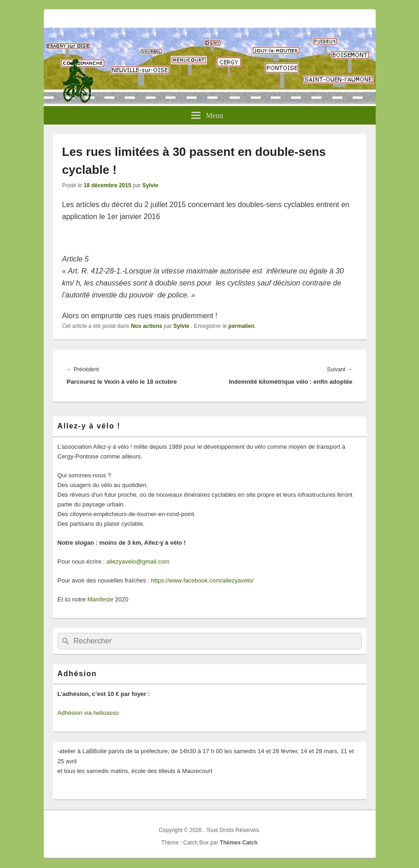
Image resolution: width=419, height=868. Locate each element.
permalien (241, 326)
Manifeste (100, 599)
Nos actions (147, 326)
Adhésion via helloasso (88, 713)
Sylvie (150, 185)
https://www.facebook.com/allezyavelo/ (203, 580)
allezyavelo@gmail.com (138, 562)
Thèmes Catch (239, 843)
